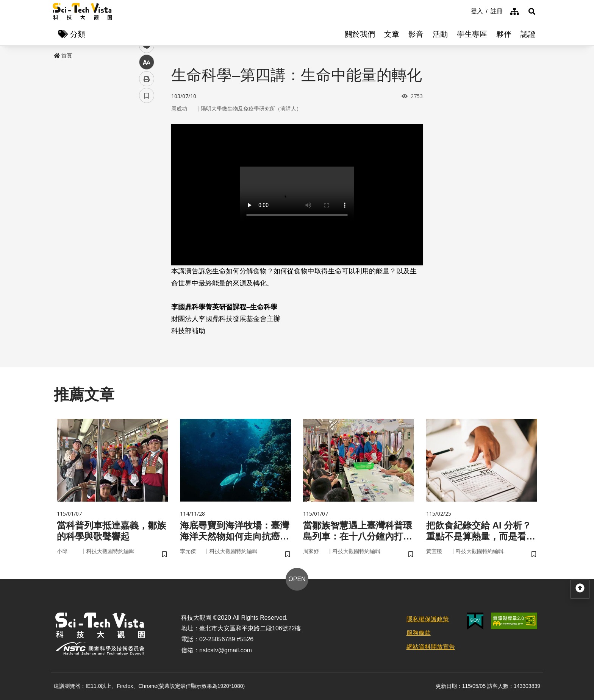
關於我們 (360, 34)
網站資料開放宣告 (431, 647)
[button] (532, 11)
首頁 (63, 56)
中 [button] (147, 195)
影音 (416, 34)
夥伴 (504, 34)
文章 (392, 34)
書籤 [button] (147, 228)
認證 (528, 34)
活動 (440, 34)
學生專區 (472, 34)
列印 (147, 211)
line (144, 178)
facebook (147, 145)
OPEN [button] (297, 579)
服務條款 (419, 633)
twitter (147, 161)
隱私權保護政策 (428, 619)
